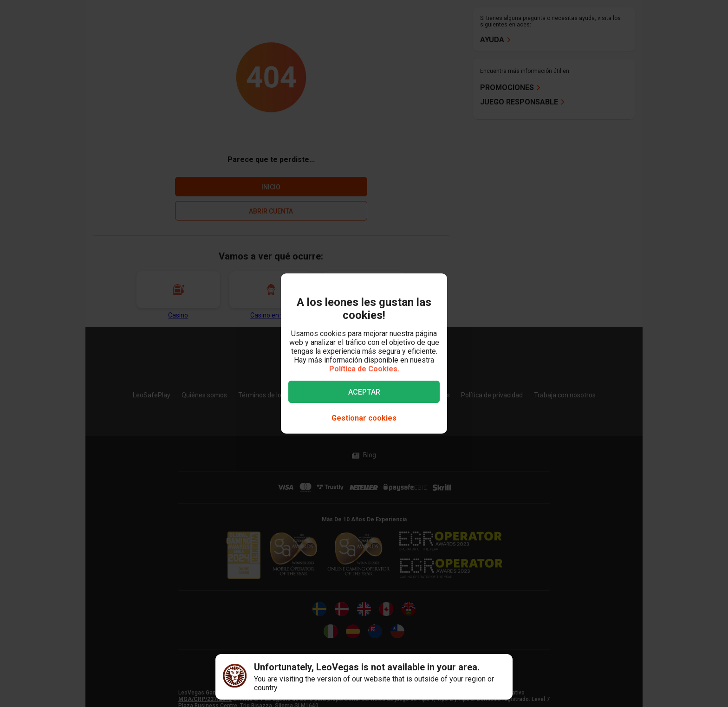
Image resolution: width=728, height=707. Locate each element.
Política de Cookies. (364, 369)
